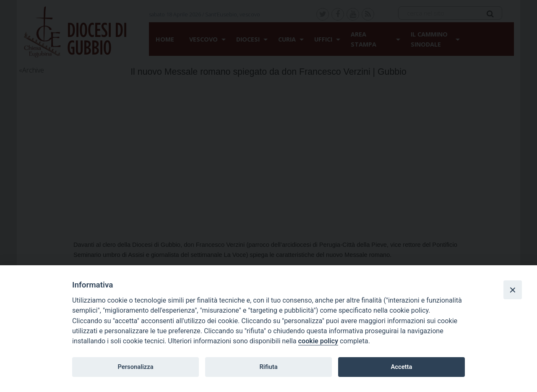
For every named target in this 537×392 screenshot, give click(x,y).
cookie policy (318, 341)
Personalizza (135, 367)
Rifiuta (268, 367)
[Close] (513, 290)
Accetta (401, 367)
